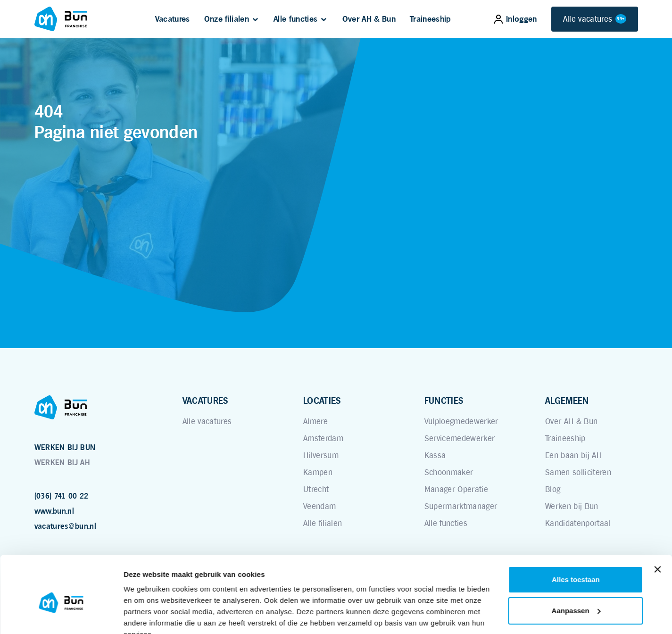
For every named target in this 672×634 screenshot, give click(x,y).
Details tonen (146, 615)
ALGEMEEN (567, 400)
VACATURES (205, 400)
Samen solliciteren (578, 472)
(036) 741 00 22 (62, 496)
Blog (553, 489)
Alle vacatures (595, 19)
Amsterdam (323, 438)
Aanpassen (576, 565)
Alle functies (295, 19)
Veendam (319, 506)
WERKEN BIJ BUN (65, 447)
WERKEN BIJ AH (62, 463)
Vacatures (173, 19)
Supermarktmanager (461, 506)
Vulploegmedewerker (461, 421)
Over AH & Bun (369, 19)
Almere (315, 421)
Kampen (318, 472)
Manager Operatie (456, 489)
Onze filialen (227, 19)
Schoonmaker (449, 472)
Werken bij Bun (572, 506)
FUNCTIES (444, 400)
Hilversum (321, 455)
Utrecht (316, 489)
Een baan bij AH (573, 455)
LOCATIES (322, 400)
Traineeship (431, 19)
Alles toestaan (576, 535)
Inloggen (516, 19)
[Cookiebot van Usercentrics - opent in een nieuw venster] (61, 616)
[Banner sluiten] (657, 525)
